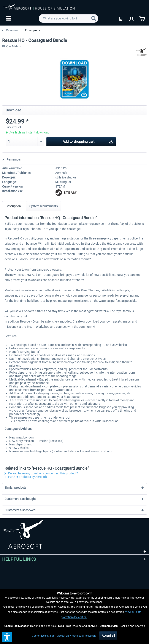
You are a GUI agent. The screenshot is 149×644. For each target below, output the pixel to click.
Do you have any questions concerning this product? (41, 473)
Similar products (15, 488)
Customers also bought (20, 499)
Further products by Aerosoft (26, 477)
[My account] (132, 18)
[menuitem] (8, 18)
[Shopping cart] (142, 18)
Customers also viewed (20, 510)
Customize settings (43, 636)
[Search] (94, 18)
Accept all (108, 636)
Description (13, 206)
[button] (7, 637)
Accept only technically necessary (77, 636)
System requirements (44, 206)
